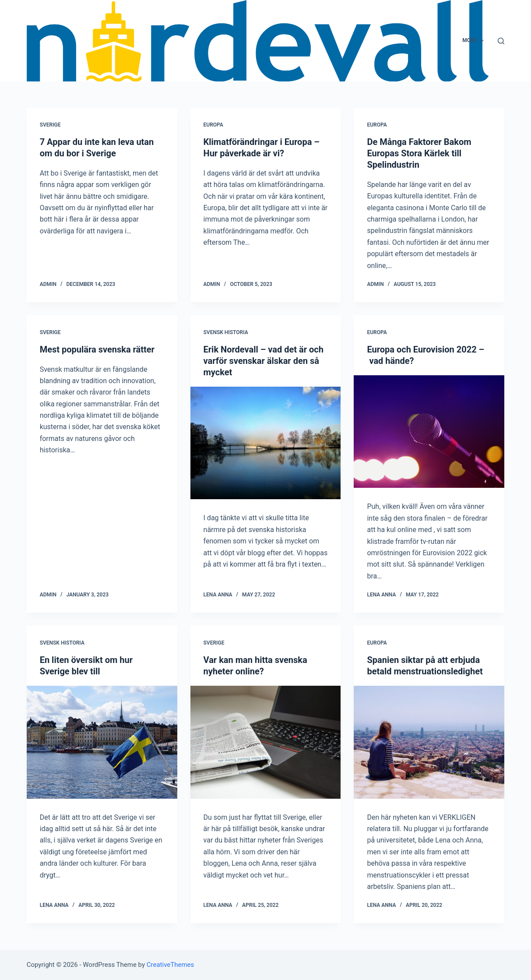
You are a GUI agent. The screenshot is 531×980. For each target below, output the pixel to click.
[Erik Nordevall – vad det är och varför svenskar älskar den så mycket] (266, 443)
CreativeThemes (171, 965)
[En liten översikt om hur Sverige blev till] (102, 742)
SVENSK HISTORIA (226, 332)
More (474, 41)
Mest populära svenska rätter (97, 349)
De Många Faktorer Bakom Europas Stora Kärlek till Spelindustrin (419, 153)
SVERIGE (50, 125)
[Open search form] (501, 41)
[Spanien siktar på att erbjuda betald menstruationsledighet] (429, 742)
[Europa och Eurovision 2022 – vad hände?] (429, 432)
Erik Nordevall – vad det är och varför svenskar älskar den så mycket (264, 361)
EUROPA (213, 125)
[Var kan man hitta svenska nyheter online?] (266, 742)
